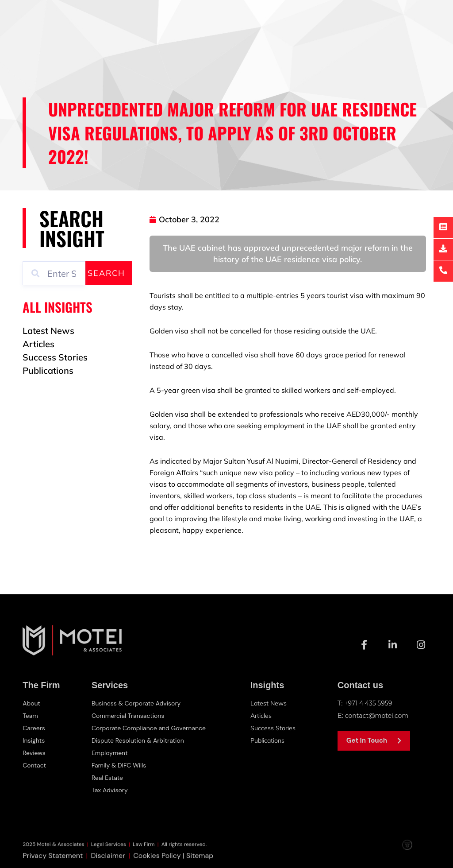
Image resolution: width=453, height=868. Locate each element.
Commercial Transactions (128, 716)
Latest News (271, 703)
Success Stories (276, 728)
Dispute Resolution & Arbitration (139, 740)
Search (106, 273)
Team (31, 716)
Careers (35, 728)
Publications (272, 740)
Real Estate (106, 778)
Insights (35, 740)
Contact (35, 765)
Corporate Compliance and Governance (151, 728)
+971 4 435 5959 (370, 703)
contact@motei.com (379, 715)
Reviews (35, 753)
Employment (109, 753)
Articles (264, 715)
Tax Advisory (109, 790)
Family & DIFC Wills (119, 765)
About (32, 703)
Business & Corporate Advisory (137, 703)
